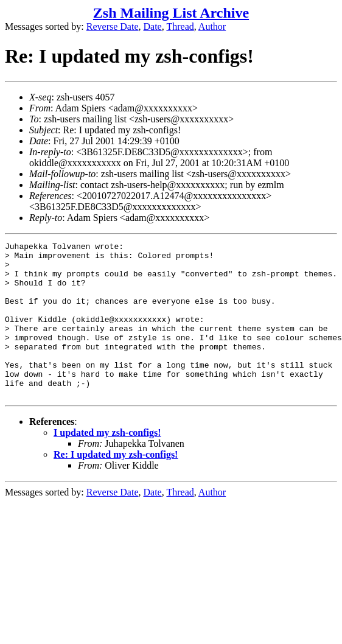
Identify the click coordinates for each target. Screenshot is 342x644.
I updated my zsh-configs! (107, 464)
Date (153, 26)
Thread (180, 26)
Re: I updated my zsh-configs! (116, 485)
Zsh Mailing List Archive (171, 13)
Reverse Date (113, 26)
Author (212, 26)
